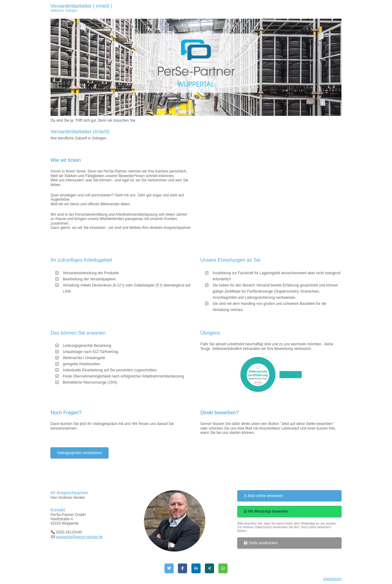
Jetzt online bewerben (263, 496)
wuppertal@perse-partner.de (79, 537)
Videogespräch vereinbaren (79, 453)
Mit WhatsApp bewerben (266, 511)
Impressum (332, 579)
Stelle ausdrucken (261, 543)
